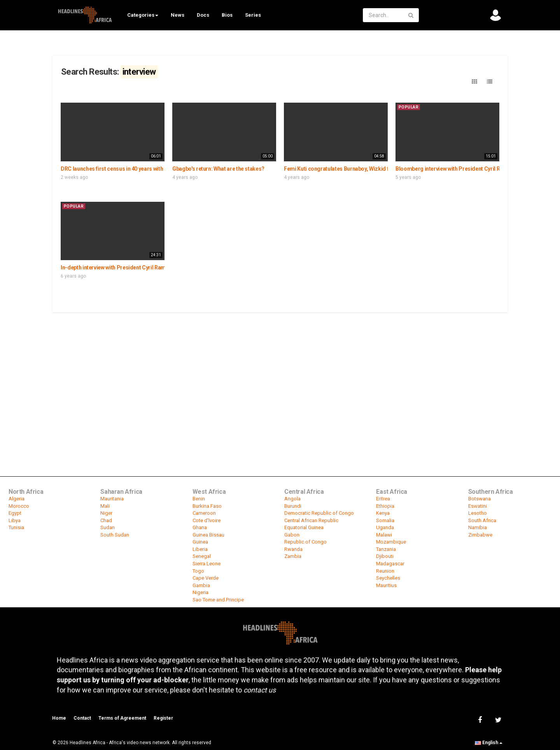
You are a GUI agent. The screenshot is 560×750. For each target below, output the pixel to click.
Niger (106, 513)
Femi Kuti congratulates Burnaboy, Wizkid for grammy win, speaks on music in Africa (387, 169)
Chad (106, 520)
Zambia (293, 556)
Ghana (200, 527)
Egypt (15, 513)
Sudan (108, 527)
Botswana (479, 499)
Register (163, 718)
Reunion (385, 571)
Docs (203, 15)
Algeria (17, 499)
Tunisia (16, 527)
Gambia (201, 585)
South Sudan (115, 535)
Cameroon (204, 513)
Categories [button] (143, 15)
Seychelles (388, 578)
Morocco (19, 506)
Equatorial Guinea (304, 527)
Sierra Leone (206, 564)
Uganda (385, 527)
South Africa (482, 520)
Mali (105, 506)
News (178, 15)
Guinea (200, 542)
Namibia (478, 527)
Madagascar (390, 564)
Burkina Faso (207, 506)
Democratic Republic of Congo (319, 513)
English (489, 743)
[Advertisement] (280, 371)
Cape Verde (206, 578)
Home (59, 718)
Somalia (385, 520)
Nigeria (200, 592)
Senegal (202, 556)
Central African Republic (311, 520)
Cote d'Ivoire (206, 520)
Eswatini (478, 506)
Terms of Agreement (122, 718)
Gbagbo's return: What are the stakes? (218, 169)
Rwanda (293, 549)
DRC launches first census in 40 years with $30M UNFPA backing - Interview (152, 169)
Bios (227, 15)
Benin (199, 499)
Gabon (292, 535)
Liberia (200, 549)
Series (253, 15)
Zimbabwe (480, 535)
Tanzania (386, 549)
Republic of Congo (305, 542)
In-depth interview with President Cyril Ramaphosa (122, 267)
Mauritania (112, 499)
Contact (82, 718)
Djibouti (385, 556)
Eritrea (383, 499)
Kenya (383, 513)
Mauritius (386, 585)
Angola (292, 499)
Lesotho (478, 513)
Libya (15, 520)
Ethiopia (385, 506)
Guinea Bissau (208, 535)
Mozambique (391, 542)
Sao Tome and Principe (218, 600)
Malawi (384, 535)
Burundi (293, 506)
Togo (198, 571)
